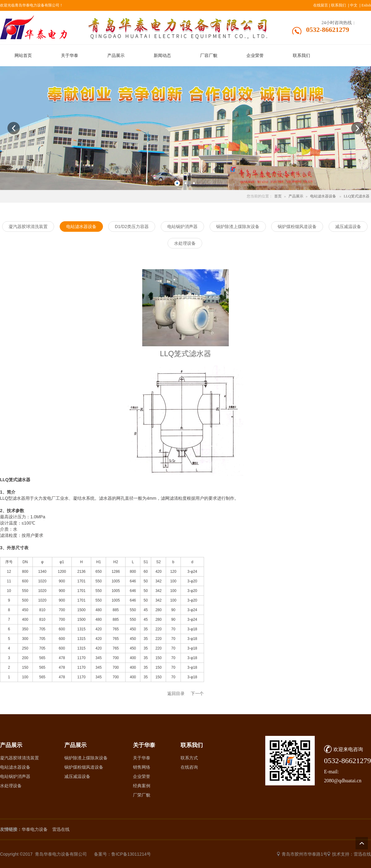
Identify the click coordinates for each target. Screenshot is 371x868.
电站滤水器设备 (323, 196)
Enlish (366, 5)
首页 (278, 196)
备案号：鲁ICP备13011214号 (122, 854)
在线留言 (321, 5)
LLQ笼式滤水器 (357, 196)
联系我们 (339, 5)
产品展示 (296, 196)
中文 (354, 5)
